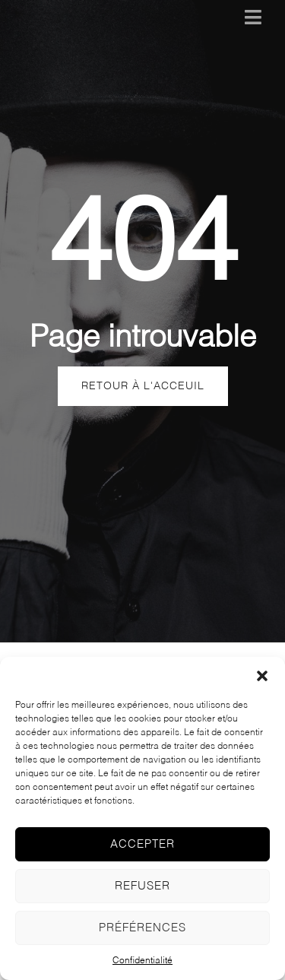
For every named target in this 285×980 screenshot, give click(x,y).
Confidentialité (142, 961)
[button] (262, 676)
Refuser (142, 886)
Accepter (142, 844)
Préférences (142, 928)
